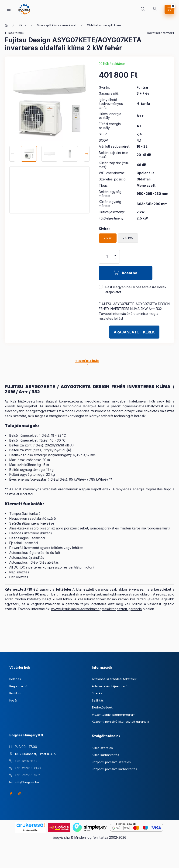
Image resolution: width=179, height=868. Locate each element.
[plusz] (115, 253)
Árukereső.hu (30, 830)
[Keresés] (143, 9)
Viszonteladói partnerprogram (114, 715)
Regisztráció (18, 686)
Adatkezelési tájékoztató (110, 686)
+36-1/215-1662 (26, 761)
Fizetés (97, 693)
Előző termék (16, 33)
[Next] (87, 154)
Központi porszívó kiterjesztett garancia (120, 722)
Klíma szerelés (102, 748)
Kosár (13, 700)
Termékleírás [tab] (87, 361)
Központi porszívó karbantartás (114, 769)
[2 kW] (108, 238)
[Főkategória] (6, 25)
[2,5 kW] (128, 238)
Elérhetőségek (102, 707)
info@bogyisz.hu (27, 782)
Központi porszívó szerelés (111, 762)
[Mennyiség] (107, 257)
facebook (11, 794)
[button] (49, 101)
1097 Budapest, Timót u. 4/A (35, 754)
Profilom (15, 693)
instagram (20, 794)
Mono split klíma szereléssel (57, 25)
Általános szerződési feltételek (114, 679)
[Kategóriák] (9, 9)
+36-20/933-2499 (28, 768)
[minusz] (115, 260)
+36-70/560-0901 (28, 775)
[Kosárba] (126, 273)
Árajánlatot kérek (134, 332)
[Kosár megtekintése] (169, 9)
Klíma (22, 25)
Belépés (15, 679)
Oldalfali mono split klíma (104, 25)
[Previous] (12, 154)
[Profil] (155, 9)
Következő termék (160, 33)
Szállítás (98, 700)
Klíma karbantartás (105, 755)
